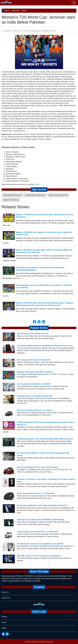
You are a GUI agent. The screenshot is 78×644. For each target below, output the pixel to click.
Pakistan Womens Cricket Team (35, 195)
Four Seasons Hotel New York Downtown (33, 360)
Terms (4, 622)
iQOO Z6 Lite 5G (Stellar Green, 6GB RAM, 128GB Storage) (41, 520)
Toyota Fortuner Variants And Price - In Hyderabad (37, 532)
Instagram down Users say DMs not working (35, 372)
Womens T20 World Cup (11, 200)
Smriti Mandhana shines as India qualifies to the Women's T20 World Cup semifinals (44, 286)
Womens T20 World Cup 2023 (58, 195)
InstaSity (34, 642)
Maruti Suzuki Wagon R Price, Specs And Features (37, 467)
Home (7, 11)
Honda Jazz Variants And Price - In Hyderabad (36, 493)
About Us (5, 592)
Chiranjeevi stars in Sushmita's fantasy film (35, 396)
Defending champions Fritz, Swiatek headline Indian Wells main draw (45, 439)
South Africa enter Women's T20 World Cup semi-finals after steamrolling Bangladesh (40, 269)
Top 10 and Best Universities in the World (34, 384)
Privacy (4, 617)
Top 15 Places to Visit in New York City (32, 334)
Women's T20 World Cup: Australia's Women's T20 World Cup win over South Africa (45, 216)
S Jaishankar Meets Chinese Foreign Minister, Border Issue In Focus (45, 346)
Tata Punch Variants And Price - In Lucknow (35, 410)
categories (15, 11)
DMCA (4, 628)
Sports (24, 11)
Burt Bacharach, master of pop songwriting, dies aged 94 (40, 544)
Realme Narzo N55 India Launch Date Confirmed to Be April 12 (42, 505)
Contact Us (6, 598)
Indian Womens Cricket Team (12, 195)
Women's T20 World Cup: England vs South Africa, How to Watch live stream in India (44, 233)
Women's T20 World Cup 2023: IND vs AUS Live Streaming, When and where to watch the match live (44, 251)
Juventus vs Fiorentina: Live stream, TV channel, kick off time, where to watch (46, 480)
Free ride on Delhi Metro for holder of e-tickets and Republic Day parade (43, 454)
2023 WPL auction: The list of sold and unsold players (39, 556)
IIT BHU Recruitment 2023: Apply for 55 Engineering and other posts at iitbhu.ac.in (46, 423)
